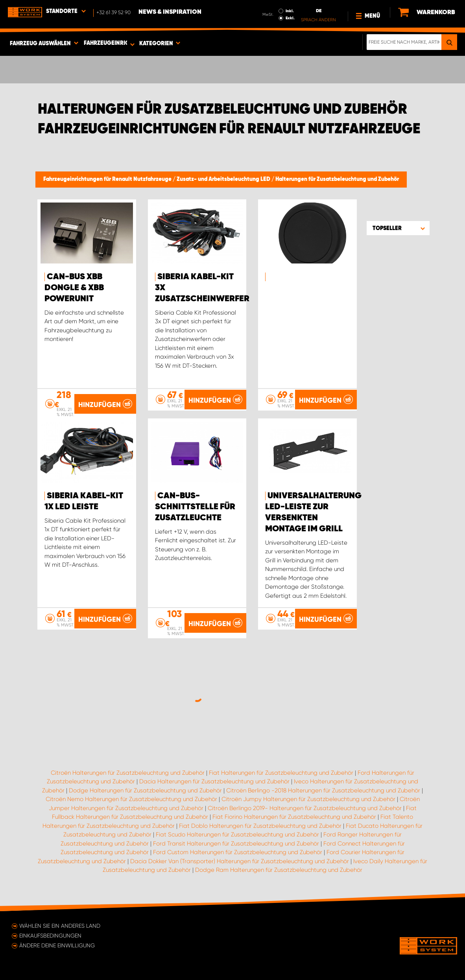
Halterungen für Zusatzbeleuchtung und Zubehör (337, 179)
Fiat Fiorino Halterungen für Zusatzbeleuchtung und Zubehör (294, 817)
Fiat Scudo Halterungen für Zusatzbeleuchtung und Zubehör (237, 834)
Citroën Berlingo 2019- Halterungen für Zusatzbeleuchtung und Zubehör (305, 808)
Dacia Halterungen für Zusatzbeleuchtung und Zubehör (214, 781)
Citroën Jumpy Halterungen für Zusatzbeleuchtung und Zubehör (308, 799)
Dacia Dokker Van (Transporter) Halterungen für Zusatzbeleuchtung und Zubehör (240, 861)
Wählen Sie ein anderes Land (60, 926)
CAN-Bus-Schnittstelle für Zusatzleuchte (195, 507)
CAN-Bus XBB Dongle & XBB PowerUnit (74, 288)
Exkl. (290, 18)
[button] (398, 228)
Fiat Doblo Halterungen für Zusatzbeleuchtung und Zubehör (260, 826)
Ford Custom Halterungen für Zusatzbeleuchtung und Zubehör (238, 852)
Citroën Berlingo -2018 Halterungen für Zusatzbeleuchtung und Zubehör (323, 790)
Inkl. (290, 11)
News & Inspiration (170, 12)
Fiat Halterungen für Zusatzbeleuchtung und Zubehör (281, 773)
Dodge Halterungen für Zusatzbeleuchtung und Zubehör (145, 790)
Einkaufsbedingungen (50, 936)
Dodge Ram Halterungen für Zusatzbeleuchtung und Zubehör (279, 870)
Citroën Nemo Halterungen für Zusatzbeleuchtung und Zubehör (131, 799)
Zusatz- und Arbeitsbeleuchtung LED (224, 179)
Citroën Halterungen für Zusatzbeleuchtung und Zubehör (128, 773)
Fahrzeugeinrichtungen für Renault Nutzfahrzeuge (108, 179)
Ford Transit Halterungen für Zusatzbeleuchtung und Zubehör (236, 844)
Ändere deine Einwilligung (57, 945)
